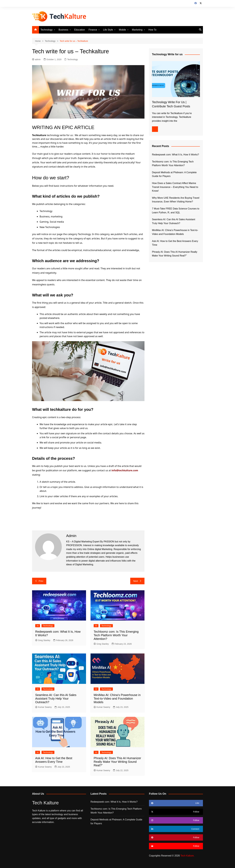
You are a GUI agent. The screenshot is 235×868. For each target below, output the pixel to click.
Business (63, 30)
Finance (93, 30)
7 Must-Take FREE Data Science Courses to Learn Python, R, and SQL (176, 211)
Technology (47, 30)
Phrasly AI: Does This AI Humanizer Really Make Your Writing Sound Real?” (117, 762)
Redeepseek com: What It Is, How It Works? (176, 155)
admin (36, 59)
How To (152, 30)
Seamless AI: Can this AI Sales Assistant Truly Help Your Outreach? (56, 699)
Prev (39, 581)
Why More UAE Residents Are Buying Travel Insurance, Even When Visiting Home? (176, 200)
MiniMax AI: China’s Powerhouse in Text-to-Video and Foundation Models (117, 699)
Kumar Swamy (43, 707)
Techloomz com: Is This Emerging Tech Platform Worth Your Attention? (116, 635)
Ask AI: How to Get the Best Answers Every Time (175, 243)
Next (137, 581)
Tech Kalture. (187, 856)
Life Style (108, 30)
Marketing (137, 30)
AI (38, 626)
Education (80, 30)
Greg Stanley (43, 640)
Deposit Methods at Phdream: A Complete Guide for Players (174, 174)
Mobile (122, 30)
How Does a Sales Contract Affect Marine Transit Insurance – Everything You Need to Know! (175, 187)
